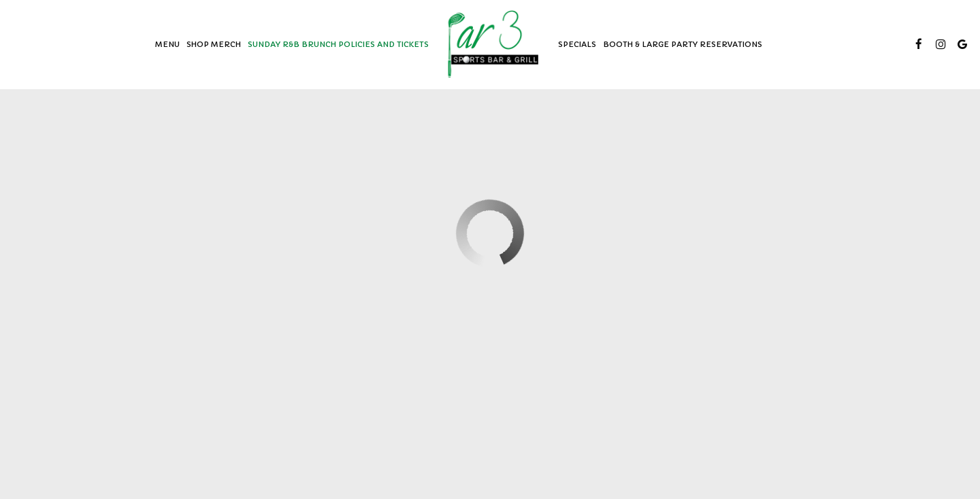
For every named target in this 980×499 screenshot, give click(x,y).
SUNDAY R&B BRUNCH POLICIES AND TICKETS (338, 44)
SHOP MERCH (214, 44)
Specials (577, 44)
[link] (494, 44)
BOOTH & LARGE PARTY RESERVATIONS (683, 44)
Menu (167, 44)
